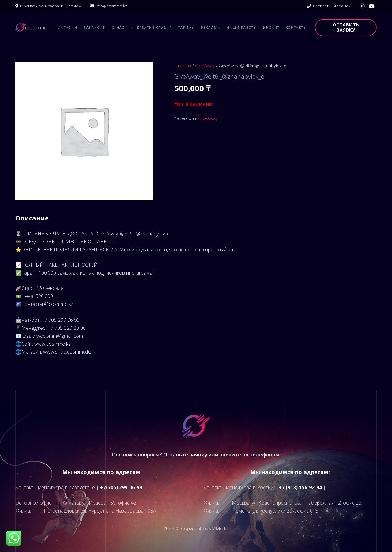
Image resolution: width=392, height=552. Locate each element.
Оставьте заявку (185, 455)
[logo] (31, 28)
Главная (183, 66)
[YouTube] (372, 6)
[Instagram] (362, 6)
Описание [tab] (32, 218)
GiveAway (205, 66)
